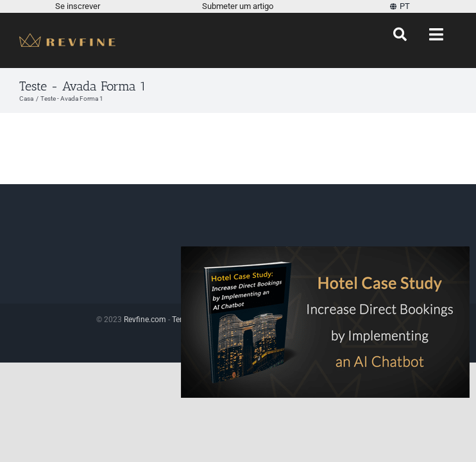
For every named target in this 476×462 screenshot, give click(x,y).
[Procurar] (400, 35)
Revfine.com (145, 320)
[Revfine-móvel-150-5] (67, 38)
